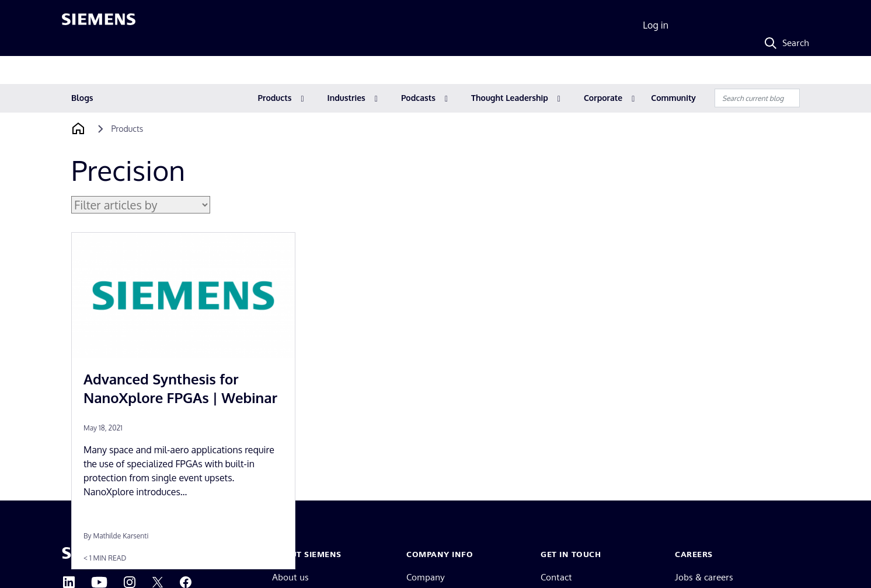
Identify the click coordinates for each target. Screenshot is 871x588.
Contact (556, 577)
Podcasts (418, 98)
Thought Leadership (510, 98)
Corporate (603, 98)
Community (673, 98)
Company (426, 577)
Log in (656, 25)
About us (290, 577)
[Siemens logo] (99, 26)
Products (275, 98)
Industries (346, 98)
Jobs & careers (704, 577)
